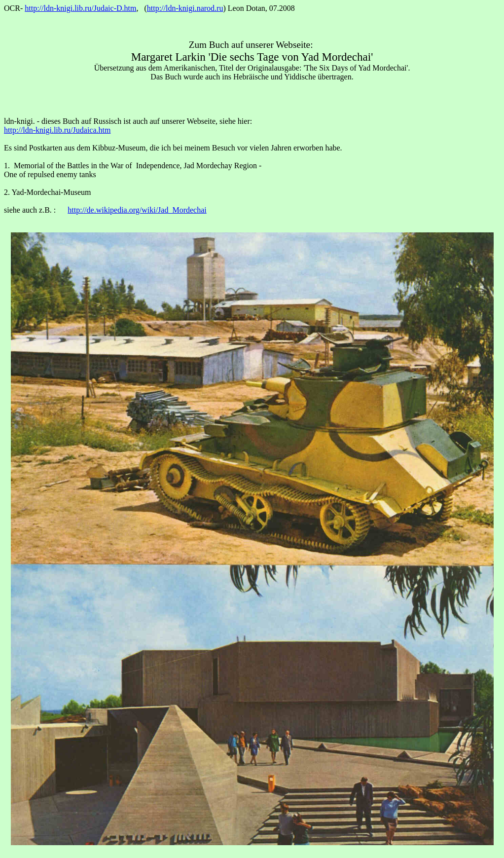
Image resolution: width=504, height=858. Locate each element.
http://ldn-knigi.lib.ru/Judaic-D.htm (80, 8)
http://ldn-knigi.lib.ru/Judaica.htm (57, 130)
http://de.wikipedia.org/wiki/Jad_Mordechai (137, 210)
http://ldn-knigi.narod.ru (185, 8)
